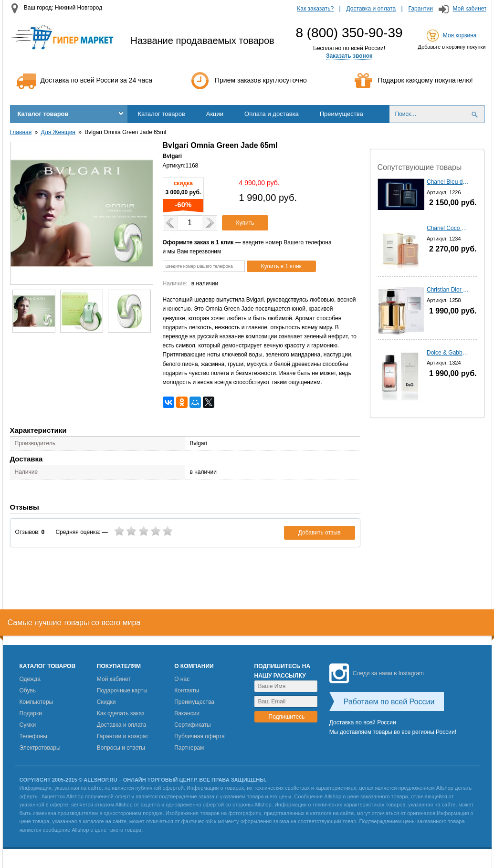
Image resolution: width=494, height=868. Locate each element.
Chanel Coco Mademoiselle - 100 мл (448, 228)
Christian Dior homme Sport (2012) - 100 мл (448, 290)
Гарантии (421, 9)
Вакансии (187, 713)
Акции (215, 114)
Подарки (31, 713)
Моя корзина (460, 35)
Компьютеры (37, 702)
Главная (21, 132)
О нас (182, 679)
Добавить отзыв (320, 533)
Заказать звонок (349, 56)
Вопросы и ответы (121, 748)
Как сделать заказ (121, 713)
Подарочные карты (122, 690)
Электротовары (40, 748)
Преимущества (342, 114)
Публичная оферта (200, 736)
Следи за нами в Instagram (377, 673)
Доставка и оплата (371, 9)
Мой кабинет (469, 9)
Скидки (106, 702)
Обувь (28, 690)
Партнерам (189, 748)
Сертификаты (193, 725)
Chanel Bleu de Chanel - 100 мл (448, 182)
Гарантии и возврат (123, 736)
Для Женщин (58, 132)
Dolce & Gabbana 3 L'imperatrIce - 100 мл (448, 353)
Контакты (187, 690)
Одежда (30, 679)
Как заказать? (315, 9)
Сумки (28, 725)
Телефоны (33, 736)
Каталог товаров (43, 114)
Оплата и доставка (272, 114)
